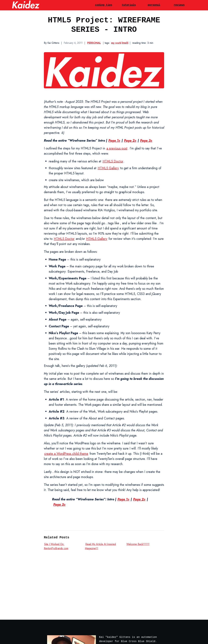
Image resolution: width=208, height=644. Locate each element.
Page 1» (114, 141)
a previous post (117, 148)
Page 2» (130, 141)
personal (154, 5)
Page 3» (146, 141)
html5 (125, 43)
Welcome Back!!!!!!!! (138, 544)
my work (116, 43)
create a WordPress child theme (66, 454)
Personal (94, 43)
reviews (179, 5)
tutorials (129, 5)
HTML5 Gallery (108, 168)
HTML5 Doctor (113, 161)
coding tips (104, 5)
